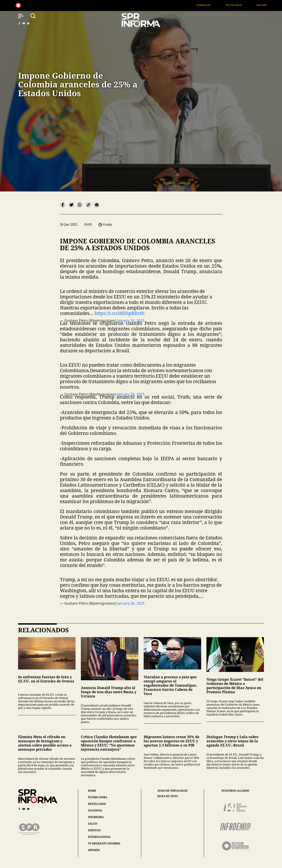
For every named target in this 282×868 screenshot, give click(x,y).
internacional (99, 837)
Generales (211, 5)
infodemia (96, 817)
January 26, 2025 (131, 603)
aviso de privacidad (172, 791)
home (92, 791)
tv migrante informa (104, 843)
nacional (95, 810)
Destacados (241, 5)
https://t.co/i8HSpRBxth (120, 313)
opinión (94, 850)
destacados (97, 804)
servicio (94, 830)
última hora (98, 797)
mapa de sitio (168, 796)
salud (93, 824)
